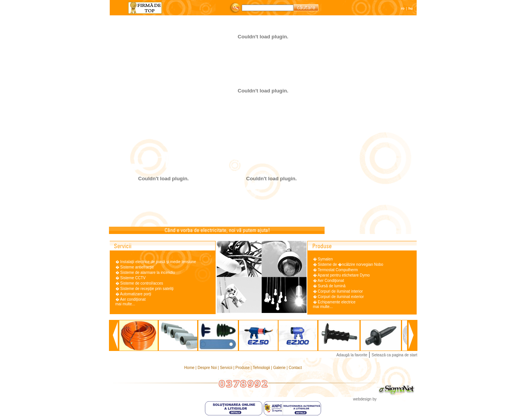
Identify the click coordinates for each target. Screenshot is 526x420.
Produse (243, 368)
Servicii (227, 368)
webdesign (362, 399)
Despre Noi (208, 368)
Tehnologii (262, 368)
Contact (295, 368)
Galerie (280, 368)
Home (190, 368)
